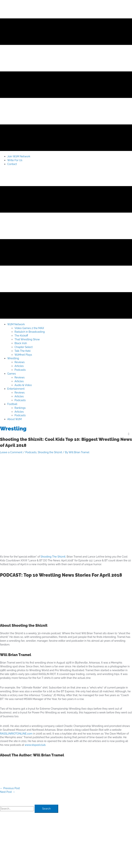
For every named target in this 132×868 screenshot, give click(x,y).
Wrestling (13, 429)
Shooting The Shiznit (53, 557)
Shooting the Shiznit (50, 452)
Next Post (8, 792)
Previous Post (10, 788)
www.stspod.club (35, 745)
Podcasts (31, 452)
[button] (16, 324)
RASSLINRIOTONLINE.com (16, 734)
